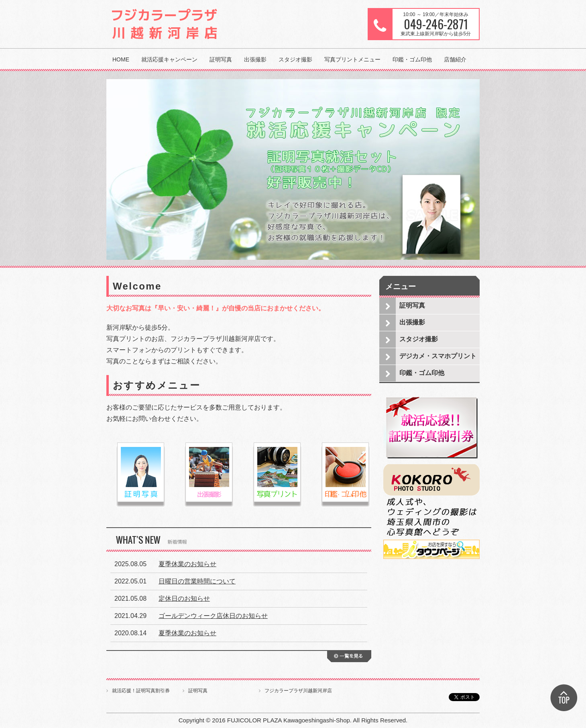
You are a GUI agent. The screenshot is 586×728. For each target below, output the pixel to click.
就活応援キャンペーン (169, 59)
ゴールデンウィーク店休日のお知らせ (213, 616)
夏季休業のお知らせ (187, 564)
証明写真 (221, 59)
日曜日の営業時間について (197, 581)
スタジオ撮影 (295, 59)
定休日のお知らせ (184, 599)
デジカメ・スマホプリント (438, 356)
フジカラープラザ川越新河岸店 (298, 691)
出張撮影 (255, 59)
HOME (121, 59)
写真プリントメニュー (352, 59)
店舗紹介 (455, 59)
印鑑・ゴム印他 (412, 59)
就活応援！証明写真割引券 (141, 691)
